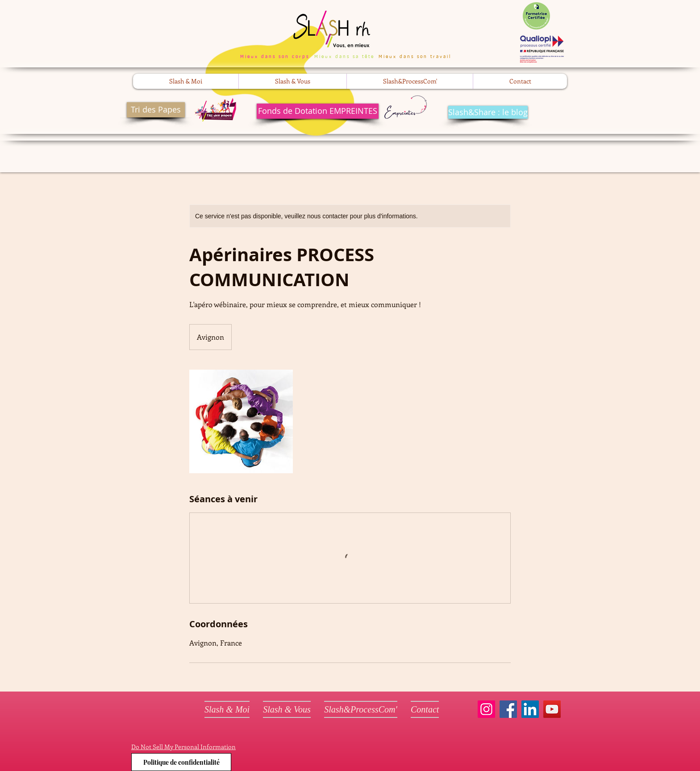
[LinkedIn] (530, 709)
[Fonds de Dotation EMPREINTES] (318, 111)
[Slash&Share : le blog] (488, 112)
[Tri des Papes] (156, 110)
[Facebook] (508, 709)
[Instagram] (486, 709)
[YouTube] (552, 709)
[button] (186, 81)
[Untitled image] (241, 421)
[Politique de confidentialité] (181, 762)
